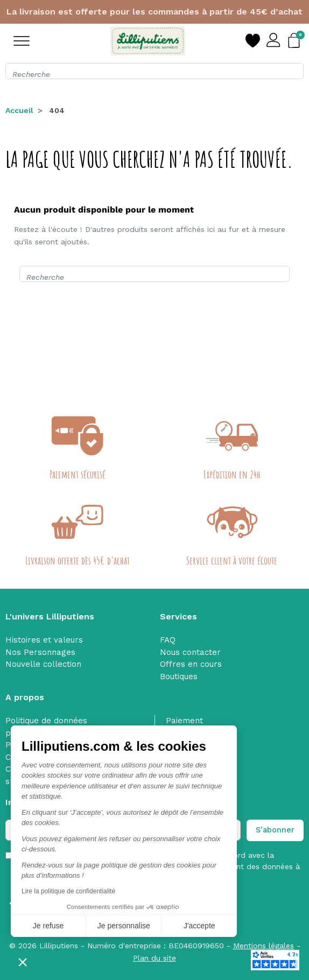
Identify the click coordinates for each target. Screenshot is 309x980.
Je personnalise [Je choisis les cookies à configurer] (124, 926)
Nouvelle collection (43, 664)
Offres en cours (191, 664)
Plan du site (154, 958)
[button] (23, 962)
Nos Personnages (40, 652)
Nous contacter (190, 652)
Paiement (184, 721)
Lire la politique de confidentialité (68, 891)
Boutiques (179, 676)
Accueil (19, 110)
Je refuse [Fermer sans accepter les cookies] (48, 926)
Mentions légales (264, 946)
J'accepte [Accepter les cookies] (199, 926)
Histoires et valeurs (44, 640)
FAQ (168, 640)
